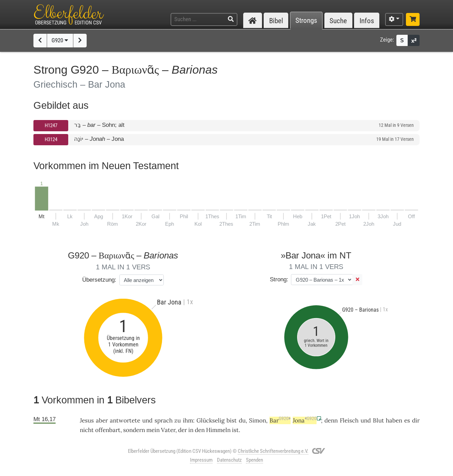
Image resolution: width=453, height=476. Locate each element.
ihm (188, 420)
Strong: (279, 279)
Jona (305, 420)
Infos (367, 21)
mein (153, 430)
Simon (258, 420)
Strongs (306, 21)
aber (102, 420)
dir (416, 420)
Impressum (201, 460)
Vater (168, 430)
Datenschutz (229, 460)
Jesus (87, 420)
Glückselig (210, 420)
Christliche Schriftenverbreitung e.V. (273, 451)
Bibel (276, 21)
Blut (378, 420)
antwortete (125, 420)
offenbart (108, 430)
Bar (280, 420)
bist (232, 420)
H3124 (51, 139)
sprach (164, 420)
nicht (87, 430)
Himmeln (218, 430)
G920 (60, 40)
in (191, 430)
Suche (338, 21)
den (200, 430)
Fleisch (349, 420)
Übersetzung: (99, 280)
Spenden (254, 460)
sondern (134, 430)
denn (331, 420)
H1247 (51, 125)
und (366, 420)
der (182, 430)
